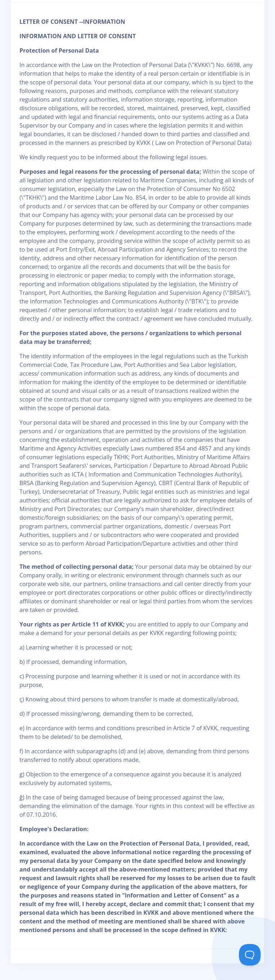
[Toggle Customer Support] (250, 955)
